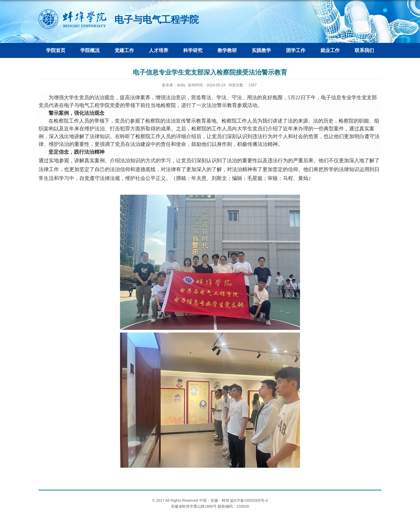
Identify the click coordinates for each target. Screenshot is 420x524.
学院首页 (56, 50)
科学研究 (193, 50)
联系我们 (364, 50)
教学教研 (227, 50)
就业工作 (330, 50)
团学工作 (296, 50)
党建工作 (124, 50)
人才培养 (159, 50)
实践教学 (261, 50)
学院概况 (90, 50)
